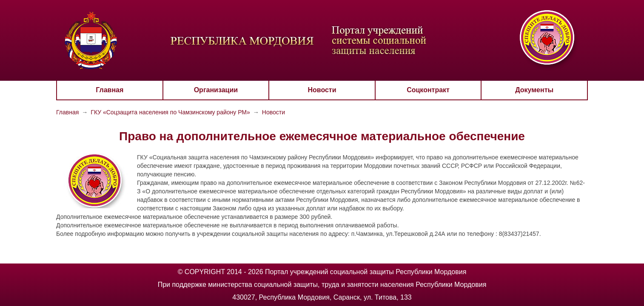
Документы (534, 90)
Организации (216, 90)
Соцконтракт (428, 90)
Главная (110, 90)
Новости (322, 90)
